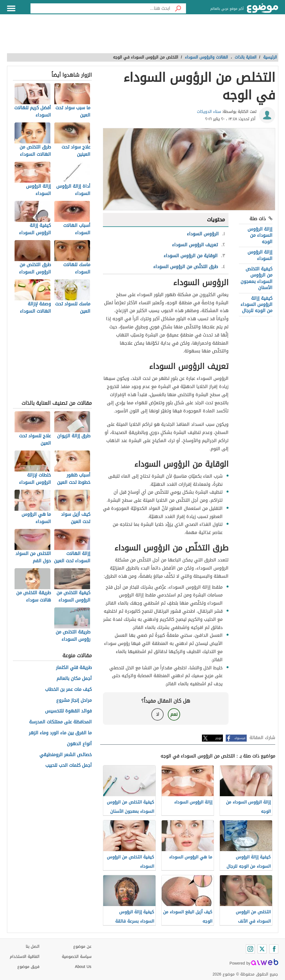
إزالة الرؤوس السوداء (260, 255)
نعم (174, 714)
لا (158, 714)
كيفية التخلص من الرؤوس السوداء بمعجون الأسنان (256, 278)
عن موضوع (82, 947)
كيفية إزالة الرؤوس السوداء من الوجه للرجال (256, 305)
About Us (83, 967)
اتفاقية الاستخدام (25, 957)
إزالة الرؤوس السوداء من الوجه (260, 235)
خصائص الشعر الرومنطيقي (66, 755)
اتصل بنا (33, 947)
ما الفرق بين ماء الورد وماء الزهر (60, 733)
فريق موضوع (28, 967)
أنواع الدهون (79, 744)
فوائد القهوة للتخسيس (68, 711)
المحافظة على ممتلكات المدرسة (60, 722)
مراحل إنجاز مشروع (74, 701)
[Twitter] (262, 949)
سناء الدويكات (209, 112)
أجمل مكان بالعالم (74, 679)
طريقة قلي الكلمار (74, 668)
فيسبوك (240, 738)
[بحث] (178, 8)
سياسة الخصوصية (77, 957)
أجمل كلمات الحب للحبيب (69, 766)
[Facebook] (274, 949)
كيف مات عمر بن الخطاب (68, 690)
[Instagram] (250, 949)
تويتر (218, 738)
